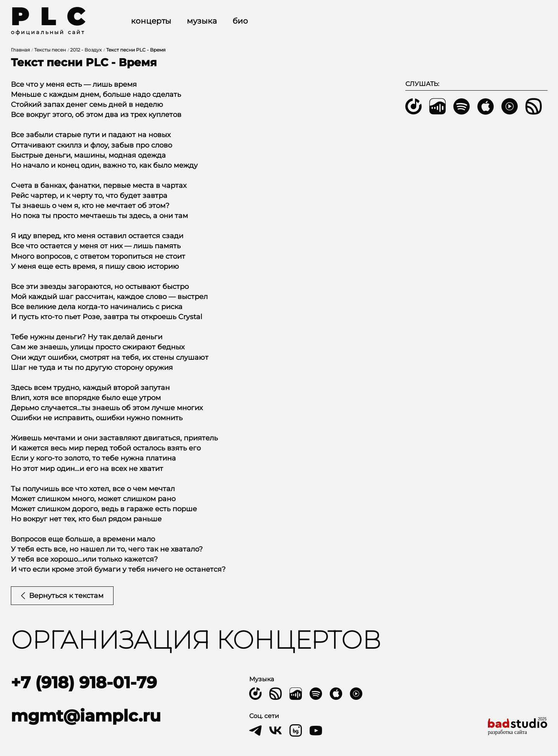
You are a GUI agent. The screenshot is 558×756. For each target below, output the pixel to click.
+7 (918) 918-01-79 (84, 682)
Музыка (202, 21)
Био (240, 21)
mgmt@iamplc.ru (86, 716)
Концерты (151, 21)
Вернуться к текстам (62, 596)
